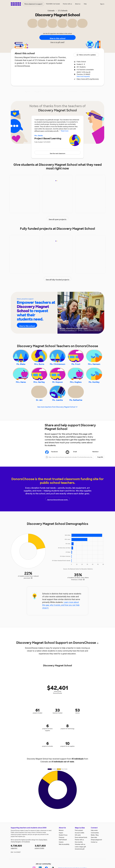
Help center (94, 842)
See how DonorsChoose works (57, 510)
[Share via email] (75, 463)
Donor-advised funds (81, 849)
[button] (75, 468)
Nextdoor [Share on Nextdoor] (93, 463)
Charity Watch (43, 851)
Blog (97, 846)
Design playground (96, 851)
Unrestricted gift (80, 860)
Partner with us (67, 4)
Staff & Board (63, 851)
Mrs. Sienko (39, 136)
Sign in (102, 4)
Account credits (80, 844)
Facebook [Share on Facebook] (52, 463)
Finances (62, 849)
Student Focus (63, 846)
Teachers (61, 92)
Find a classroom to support (33, 4)
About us (78, 4)
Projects (49, 92)
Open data (94, 849)
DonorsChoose (16, 4)
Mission (61, 842)
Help (85, 4)
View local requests (83, 76)
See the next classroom (58, 153)
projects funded (45, 858)
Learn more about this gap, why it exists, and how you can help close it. (61, 616)
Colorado (51, 11)
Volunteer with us (80, 856)
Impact (38, 92)
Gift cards (78, 846)
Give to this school (57, 38)
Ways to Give (80, 839)
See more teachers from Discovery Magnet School (57, 418)
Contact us (94, 853)
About (27, 92)
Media (93, 846)
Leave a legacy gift (80, 858)
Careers (61, 853)
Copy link (100, 468)
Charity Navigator (16, 853)
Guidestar (27, 853)
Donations (86, 92)
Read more (65, 131)
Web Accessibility (64, 856)
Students (73, 92)
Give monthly (79, 853)
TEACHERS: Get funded (53, 4)
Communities (95, 844)
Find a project (79, 842)
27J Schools (63, 11)
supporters (21, 858)
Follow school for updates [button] (86, 55)
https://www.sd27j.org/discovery (88, 79)
